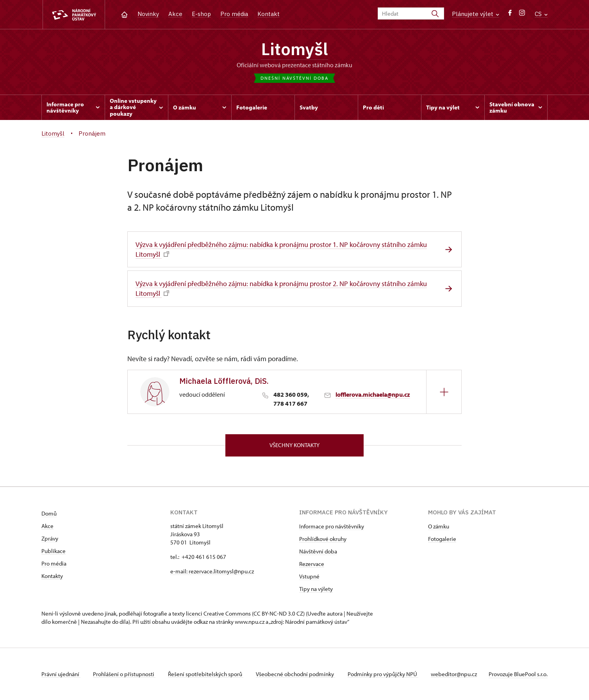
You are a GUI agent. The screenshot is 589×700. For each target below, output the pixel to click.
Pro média (234, 14)
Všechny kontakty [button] (294, 445)
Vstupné (309, 576)
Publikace (54, 551)
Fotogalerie (442, 539)
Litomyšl (294, 49)
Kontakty (52, 576)
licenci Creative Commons (218, 613)
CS (541, 14)
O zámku (439, 526)
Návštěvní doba (318, 551)
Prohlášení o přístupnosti (124, 674)
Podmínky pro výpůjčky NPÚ (383, 674)
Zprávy (50, 538)
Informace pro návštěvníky (332, 526)
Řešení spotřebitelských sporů (206, 674)
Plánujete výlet (476, 14)
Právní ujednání (61, 674)
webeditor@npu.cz (454, 674)
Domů (49, 513)
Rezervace (312, 564)
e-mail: (179, 571)
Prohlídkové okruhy (323, 539)
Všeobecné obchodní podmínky (295, 674)
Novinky (148, 14)
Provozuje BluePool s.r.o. (518, 674)
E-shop (201, 14)
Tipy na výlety (316, 589)
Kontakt (269, 14)
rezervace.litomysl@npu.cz (221, 571)
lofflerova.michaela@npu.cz (373, 394)
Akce (175, 14)
